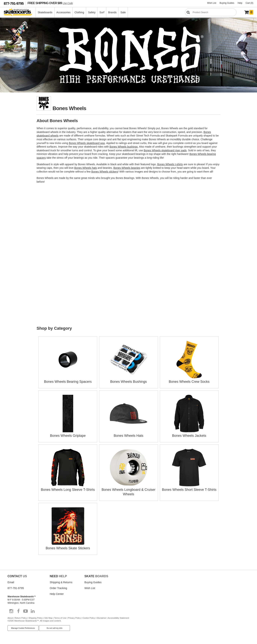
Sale (123, 12)
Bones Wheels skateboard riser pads (165, 150)
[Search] (211, 12)
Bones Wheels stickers (105, 172)
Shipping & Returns (61, 582)
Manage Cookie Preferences (23, 628)
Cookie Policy (89, 618)
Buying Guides (227, 3)
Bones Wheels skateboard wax (87, 143)
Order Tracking (58, 588)
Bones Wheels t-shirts (170, 164)
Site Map (48, 618)
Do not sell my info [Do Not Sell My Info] (55, 628)
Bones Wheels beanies (127, 168)
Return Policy (21, 618)
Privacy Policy (74, 618)
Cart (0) (249, 3)
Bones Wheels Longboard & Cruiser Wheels (128, 490)
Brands (112, 12)
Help (240, 3)
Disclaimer (101, 618)
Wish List (212, 3)
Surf (102, 12)
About (10, 618)
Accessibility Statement (118, 618)
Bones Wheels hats (86, 168)
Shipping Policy (36, 618)
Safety (92, 12)
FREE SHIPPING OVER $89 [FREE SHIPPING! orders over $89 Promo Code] (50, 3)
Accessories (63, 12)
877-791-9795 (14, 3)
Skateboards (45, 12)
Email (11, 582)
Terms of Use (60, 618)
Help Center (57, 594)
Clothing (79, 12)
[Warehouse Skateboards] (20, 12)
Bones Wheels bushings (124, 147)
